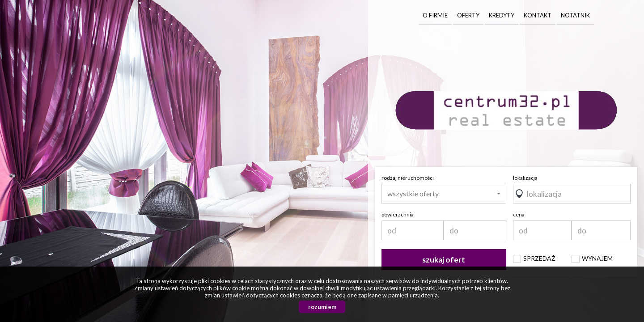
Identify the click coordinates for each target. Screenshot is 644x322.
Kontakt (538, 15)
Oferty (468, 15)
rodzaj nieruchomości (408, 178)
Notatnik (575, 15)
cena (519, 214)
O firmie (435, 15)
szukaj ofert (444, 260)
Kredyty (502, 15)
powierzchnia (398, 214)
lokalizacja (525, 178)
